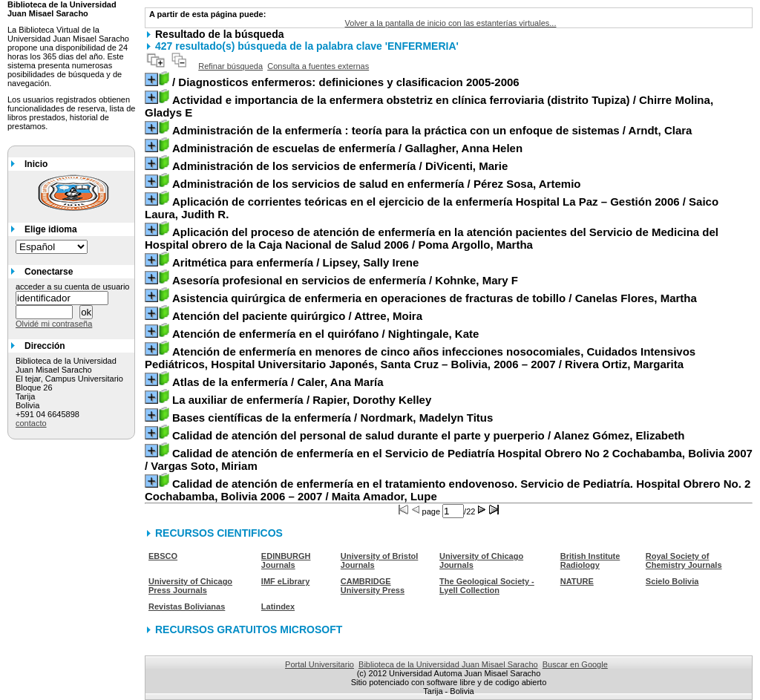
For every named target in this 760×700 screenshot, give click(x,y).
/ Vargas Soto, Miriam (449, 459)
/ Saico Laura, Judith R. (432, 208)
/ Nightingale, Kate (325, 334)
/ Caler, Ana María (278, 382)
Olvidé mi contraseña (54, 324)
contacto (31, 423)
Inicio (36, 164)
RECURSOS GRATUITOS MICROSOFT (249, 629)
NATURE (577, 581)
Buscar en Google (575, 664)
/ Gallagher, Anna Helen (347, 148)
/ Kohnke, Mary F (345, 280)
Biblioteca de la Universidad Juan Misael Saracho (448, 664)
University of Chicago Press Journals (190, 586)
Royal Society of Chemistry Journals (684, 560)
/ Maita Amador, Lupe (448, 490)
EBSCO (163, 556)
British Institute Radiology (590, 560)
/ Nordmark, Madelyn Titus (332, 418)
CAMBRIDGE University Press (373, 586)
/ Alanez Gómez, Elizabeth (428, 435)
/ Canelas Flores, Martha (435, 298)
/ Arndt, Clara (432, 130)
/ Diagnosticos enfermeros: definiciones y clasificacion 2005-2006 (346, 82)
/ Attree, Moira (297, 316)
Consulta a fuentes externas (318, 66)
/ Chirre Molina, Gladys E (429, 106)
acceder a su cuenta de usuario (73, 287)
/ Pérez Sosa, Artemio (377, 184)
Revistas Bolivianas (187, 606)
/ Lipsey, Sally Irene (295, 262)
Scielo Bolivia (672, 581)
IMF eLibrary (285, 581)
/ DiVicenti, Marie (340, 166)
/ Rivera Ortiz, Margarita (420, 358)
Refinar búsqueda (230, 66)
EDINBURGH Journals (286, 560)
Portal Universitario (320, 664)
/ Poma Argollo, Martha (432, 238)
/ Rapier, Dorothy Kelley (302, 400)
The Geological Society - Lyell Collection (487, 586)
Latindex (278, 606)
